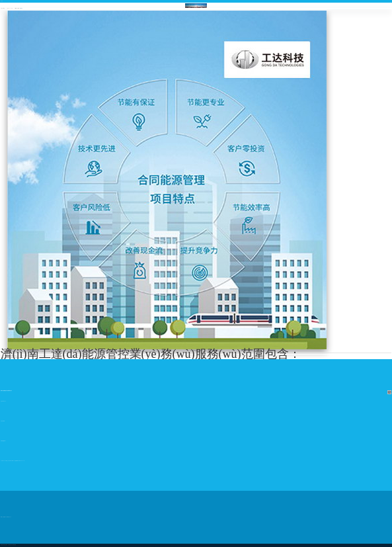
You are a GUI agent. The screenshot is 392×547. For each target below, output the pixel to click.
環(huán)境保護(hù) (17, 8)
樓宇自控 (12, 8)
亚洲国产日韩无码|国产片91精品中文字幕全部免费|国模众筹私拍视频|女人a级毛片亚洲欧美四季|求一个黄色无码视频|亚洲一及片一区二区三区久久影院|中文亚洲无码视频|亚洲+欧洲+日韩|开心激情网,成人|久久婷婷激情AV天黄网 (156, 546)
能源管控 (21, 8)
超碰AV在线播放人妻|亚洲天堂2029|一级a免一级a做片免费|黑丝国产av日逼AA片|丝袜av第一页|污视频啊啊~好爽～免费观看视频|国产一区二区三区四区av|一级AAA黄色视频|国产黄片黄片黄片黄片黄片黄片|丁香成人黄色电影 (92, 546)
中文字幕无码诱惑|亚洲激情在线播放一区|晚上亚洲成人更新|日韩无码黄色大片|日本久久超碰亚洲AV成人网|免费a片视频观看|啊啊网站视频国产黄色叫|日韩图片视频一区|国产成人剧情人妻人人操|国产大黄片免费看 (31, 546)
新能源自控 (8, 8)
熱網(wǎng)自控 (3, 8)
